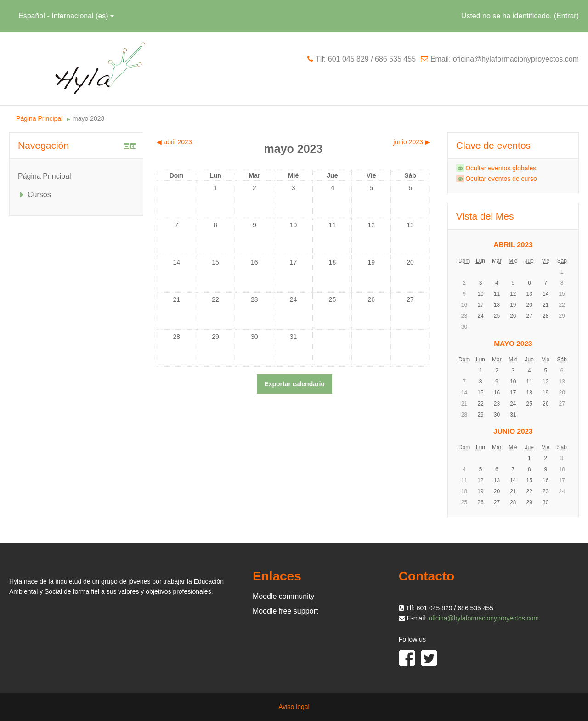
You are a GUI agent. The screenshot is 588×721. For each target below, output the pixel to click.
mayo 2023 (88, 118)
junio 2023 (513, 431)
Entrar (566, 16)
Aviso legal (294, 707)
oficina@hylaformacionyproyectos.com (484, 618)
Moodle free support (285, 611)
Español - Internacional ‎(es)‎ (66, 16)
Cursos (39, 194)
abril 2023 (513, 245)
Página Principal (39, 118)
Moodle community (283, 596)
